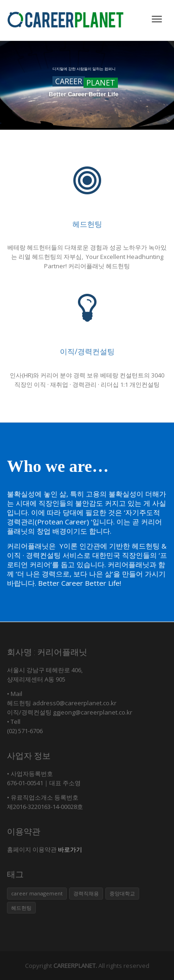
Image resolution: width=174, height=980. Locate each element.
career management (37, 893)
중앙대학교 (122, 893)
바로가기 (69, 849)
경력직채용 (86, 893)
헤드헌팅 (87, 224)
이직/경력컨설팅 (87, 351)
